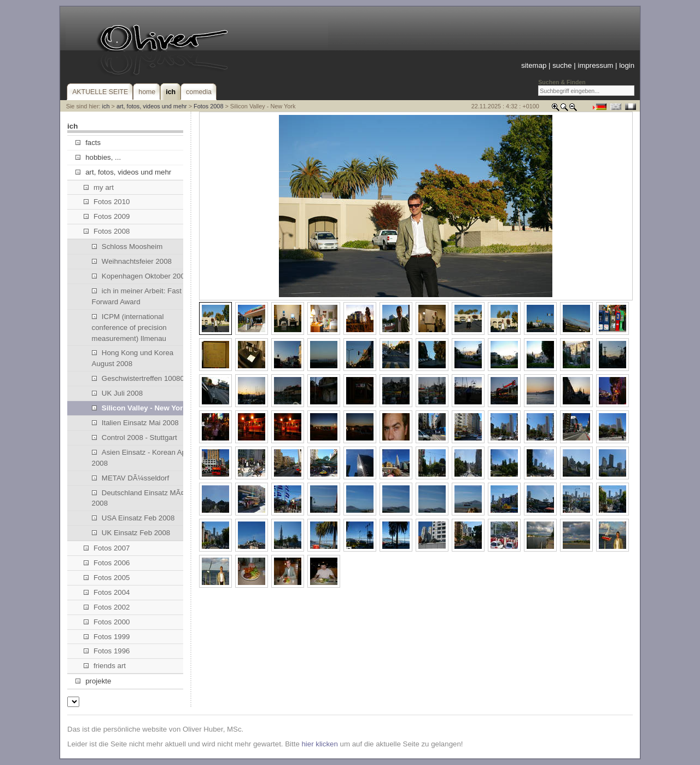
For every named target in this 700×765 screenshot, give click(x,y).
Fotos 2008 (208, 106)
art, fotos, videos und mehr (152, 106)
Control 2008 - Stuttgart (135, 437)
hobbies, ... (98, 157)
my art (99, 187)
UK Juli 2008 (118, 393)
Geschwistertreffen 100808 (140, 378)
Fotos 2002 (107, 607)
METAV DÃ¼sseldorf (131, 478)
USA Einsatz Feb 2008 (133, 518)
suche (562, 65)
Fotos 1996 (107, 651)
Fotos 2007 (107, 548)
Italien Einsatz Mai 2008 (135, 423)
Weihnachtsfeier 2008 (132, 261)
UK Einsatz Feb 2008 (131, 533)
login (627, 65)
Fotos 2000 (107, 622)
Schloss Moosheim (127, 247)
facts (88, 143)
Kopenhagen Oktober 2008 (141, 276)
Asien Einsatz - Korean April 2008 (142, 458)
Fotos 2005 (107, 578)
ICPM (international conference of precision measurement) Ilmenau (129, 328)
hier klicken (319, 744)
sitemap (534, 65)
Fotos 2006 (107, 563)
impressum (595, 65)
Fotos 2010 (107, 202)
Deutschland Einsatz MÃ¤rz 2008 (141, 498)
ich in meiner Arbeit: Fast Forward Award (137, 296)
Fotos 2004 (107, 592)
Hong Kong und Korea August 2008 (133, 358)
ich (106, 106)
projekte (93, 681)
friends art (105, 666)
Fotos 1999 (107, 637)
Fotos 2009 (107, 216)
